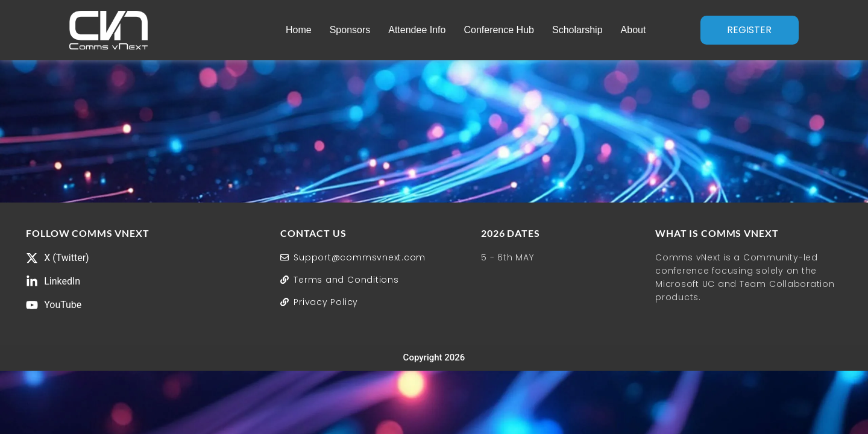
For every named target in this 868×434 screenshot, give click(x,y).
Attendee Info (417, 30)
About (633, 30)
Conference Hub (499, 30)
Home (299, 30)
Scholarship (577, 30)
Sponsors (350, 30)
